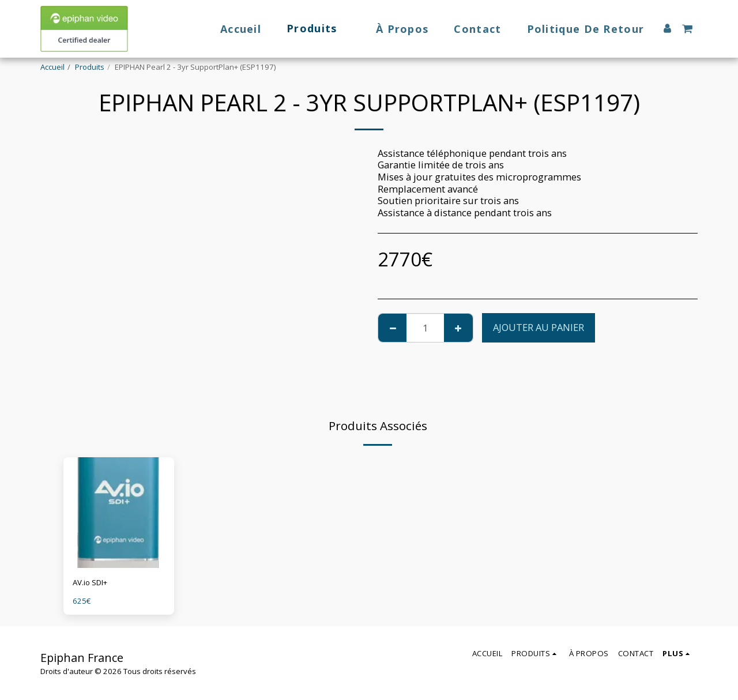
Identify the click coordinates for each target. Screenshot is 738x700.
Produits (90, 67)
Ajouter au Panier (539, 327)
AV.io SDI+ (90, 582)
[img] (119, 513)
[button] (687, 29)
